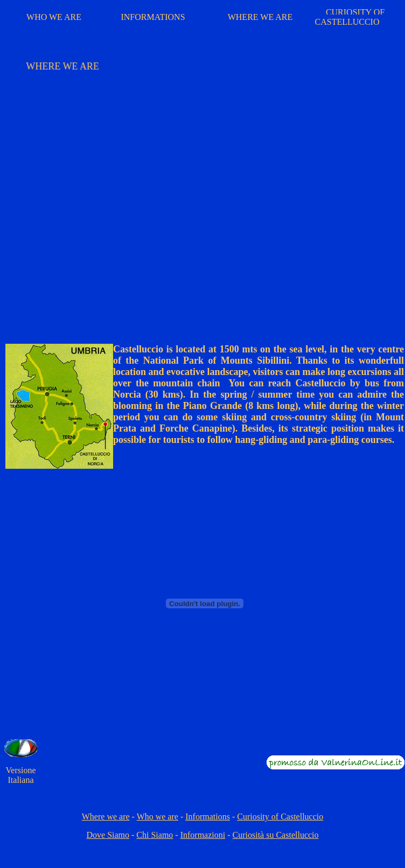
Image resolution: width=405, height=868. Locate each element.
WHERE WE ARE (260, 17)
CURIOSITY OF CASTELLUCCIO (350, 17)
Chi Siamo (155, 835)
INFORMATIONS (153, 17)
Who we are (158, 817)
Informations (208, 817)
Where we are (106, 817)
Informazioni (203, 835)
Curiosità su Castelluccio (276, 835)
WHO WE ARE (54, 17)
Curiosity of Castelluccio (280, 817)
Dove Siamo (108, 835)
